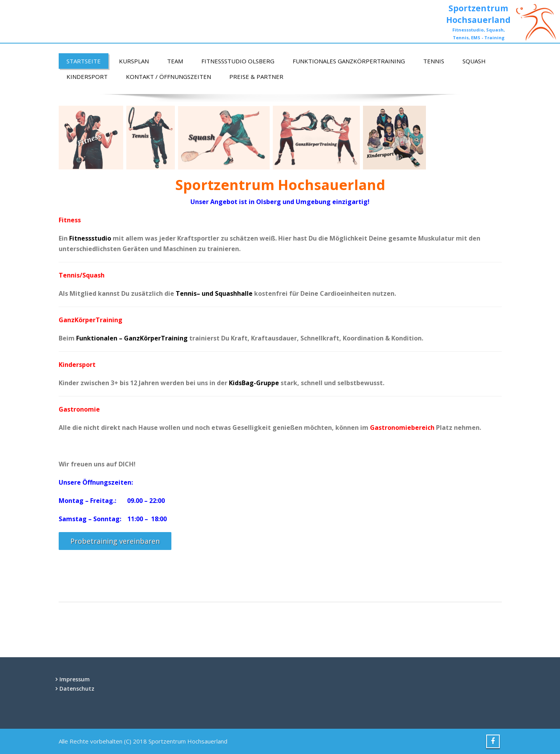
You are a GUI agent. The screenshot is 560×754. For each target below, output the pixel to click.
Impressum (75, 679)
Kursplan (134, 61)
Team (175, 61)
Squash (474, 61)
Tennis (434, 61)
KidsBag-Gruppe (254, 383)
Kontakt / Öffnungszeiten (168, 77)
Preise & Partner (256, 77)
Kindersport (87, 77)
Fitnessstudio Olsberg (238, 61)
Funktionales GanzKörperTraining (349, 61)
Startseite (84, 61)
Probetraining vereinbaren (115, 541)
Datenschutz (77, 689)
